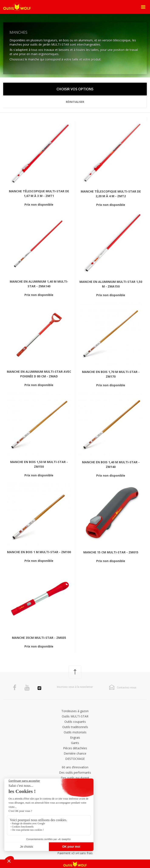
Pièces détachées (75, 748)
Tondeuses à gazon (75, 711)
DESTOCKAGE (75, 759)
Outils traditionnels (75, 727)
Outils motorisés (75, 732)
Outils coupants (75, 722)
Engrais (75, 738)
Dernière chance (75, 753)
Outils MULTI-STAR (75, 716)
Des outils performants (75, 772)
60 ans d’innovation (75, 767)
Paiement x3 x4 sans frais (75, 853)
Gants (75, 743)
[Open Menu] (143, 7)
